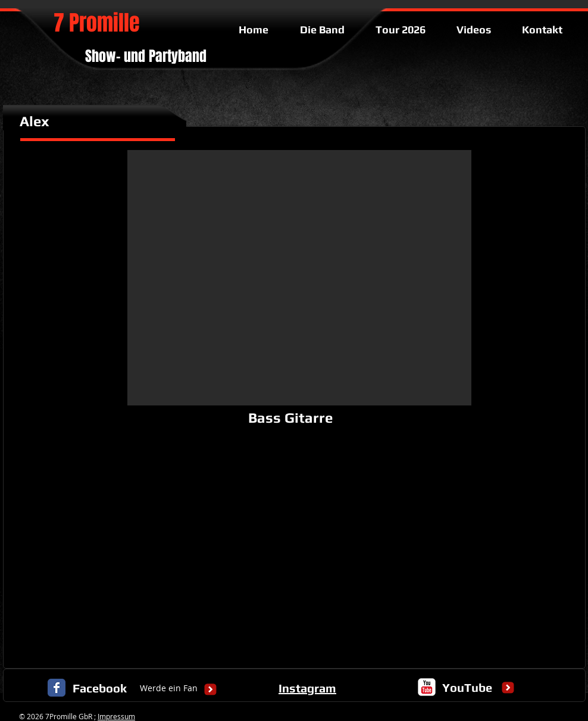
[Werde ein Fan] (169, 689)
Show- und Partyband (146, 56)
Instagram (307, 688)
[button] (299, 278)
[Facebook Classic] (57, 688)
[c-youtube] (427, 687)
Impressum (116, 716)
